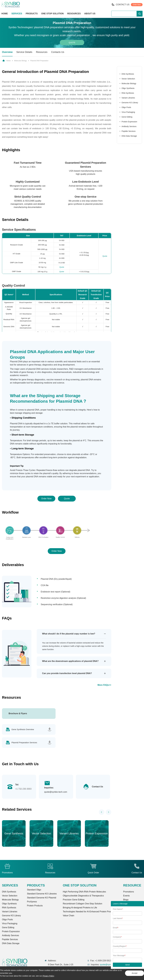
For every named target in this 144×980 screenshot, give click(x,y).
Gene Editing (127, 117)
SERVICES (17, 14)
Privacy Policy (48, 976)
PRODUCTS (32, 14)
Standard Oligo (34, 890)
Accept (135, 973)
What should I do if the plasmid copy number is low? (69, 634)
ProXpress (32, 902)
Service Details (24, 52)
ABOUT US (90, 14)
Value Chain (69, 916)
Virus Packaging (128, 112)
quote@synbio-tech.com (56, 792)
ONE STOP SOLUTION (52, 14)
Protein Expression (129, 122)
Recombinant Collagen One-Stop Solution (83, 904)
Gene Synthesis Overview (23, 729)
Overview (7, 52)
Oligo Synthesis (128, 88)
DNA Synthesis (128, 74)
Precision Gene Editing (74, 900)
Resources (42, 52)
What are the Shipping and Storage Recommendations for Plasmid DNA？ (48, 398)
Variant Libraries (128, 98)
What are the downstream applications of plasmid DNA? (70, 661)
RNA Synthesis (128, 93)
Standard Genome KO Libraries (42, 894)
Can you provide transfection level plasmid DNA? (67, 673)
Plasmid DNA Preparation (39, 61)
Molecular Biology (20, 61)
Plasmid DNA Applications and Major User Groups (52, 354)
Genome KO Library (130, 103)
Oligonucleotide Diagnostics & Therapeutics (83, 896)
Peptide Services (129, 131)
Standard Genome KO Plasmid (42, 898)
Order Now (137, 5)
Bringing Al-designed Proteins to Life (80, 908)
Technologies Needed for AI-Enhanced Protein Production (90, 912)
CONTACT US (123, 5)
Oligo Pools (126, 107)
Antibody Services (129, 126)
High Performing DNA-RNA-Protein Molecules (84, 892)
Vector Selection (128, 79)
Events (126, 896)
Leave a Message (120, 904)
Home (8, 61)
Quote (72, 43)
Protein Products (35, 906)
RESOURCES (74, 14)
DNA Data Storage (129, 136)
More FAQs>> (104, 685)
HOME (5, 14)
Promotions (129, 892)
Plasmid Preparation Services (25, 743)
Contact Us (97, 787)
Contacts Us (58, 52)
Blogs (126, 900)
